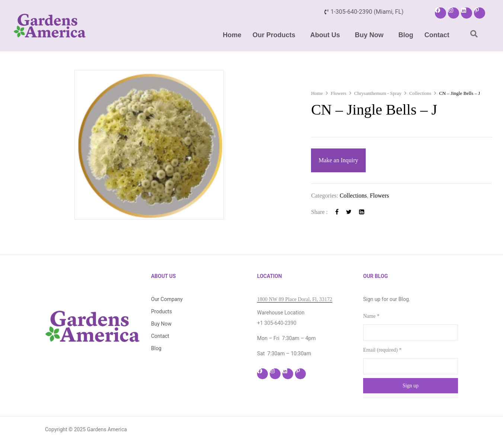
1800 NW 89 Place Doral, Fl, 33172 (295, 299)
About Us (325, 35)
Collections (420, 93)
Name (371, 316)
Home (232, 35)
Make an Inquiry (338, 160)
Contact (437, 35)
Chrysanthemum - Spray (378, 93)
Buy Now (369, 35)
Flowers (339, 93)
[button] (276, 35)
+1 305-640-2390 (277, 323)
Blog (406, 35)
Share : (319, 212)
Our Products (274, 35)
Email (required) (382, 350)
